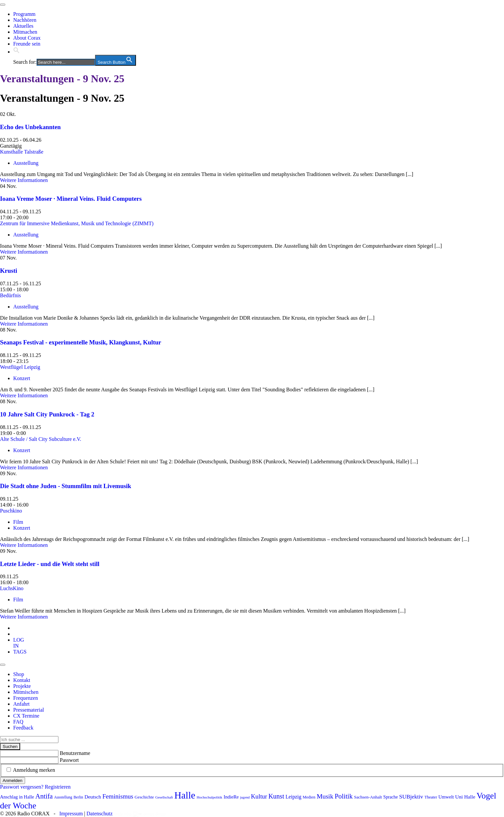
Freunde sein (27, 44)
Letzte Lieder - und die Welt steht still (50, 564)
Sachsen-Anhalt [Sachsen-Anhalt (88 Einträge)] (368, 797)
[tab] (19, 643)
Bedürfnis (10, 295)
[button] (17, 52)
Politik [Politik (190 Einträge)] (344, 796)
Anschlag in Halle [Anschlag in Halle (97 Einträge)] (17, 797)
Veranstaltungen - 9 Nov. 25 (62, 79)
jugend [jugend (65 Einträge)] (245, 797)
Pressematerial (29, 710)
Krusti (9, 271)
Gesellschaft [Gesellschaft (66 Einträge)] (164, 797)
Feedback (23, 728)
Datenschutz (100, 814)
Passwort (69, 760)
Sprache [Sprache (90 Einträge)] (390, 797)
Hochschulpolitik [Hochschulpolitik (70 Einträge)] (210, 797)
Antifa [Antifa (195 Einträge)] (44, 796)
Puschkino (11, 511)
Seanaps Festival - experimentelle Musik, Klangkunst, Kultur (81, 342)
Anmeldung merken (34, 770)
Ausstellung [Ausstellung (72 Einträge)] (63, 797)
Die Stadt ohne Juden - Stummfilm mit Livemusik (66, 486)
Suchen (10, 746)
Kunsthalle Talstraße (22, 152)
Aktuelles (23, 26)
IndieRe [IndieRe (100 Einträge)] (231, 797)
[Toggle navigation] (3, 5)
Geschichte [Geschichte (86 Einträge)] (144, 797)
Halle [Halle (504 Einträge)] (185, 795)
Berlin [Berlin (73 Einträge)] (78, 797)
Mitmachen (25, 32)
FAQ (18, 722)
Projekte (22, 686)
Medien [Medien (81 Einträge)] (309, 797)
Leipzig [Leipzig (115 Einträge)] (293, 797)
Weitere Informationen (24, 180)
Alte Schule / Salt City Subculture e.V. (41, 439)
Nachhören (25, 20)
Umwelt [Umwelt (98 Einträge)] (446, 797)
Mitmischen (26, 692)
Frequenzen (26, 698)
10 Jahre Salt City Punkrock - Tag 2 (47, 414)
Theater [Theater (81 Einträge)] (431, 797)
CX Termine (26, 716)
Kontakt (22, 680)
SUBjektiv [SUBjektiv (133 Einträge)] (411, 797)
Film (18, 522)
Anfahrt (21, 704)
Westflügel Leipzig (20, 367)
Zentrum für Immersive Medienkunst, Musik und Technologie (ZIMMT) (77, 223)
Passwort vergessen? (22, 787)
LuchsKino (12, 588)
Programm (24, 14)
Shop (19, 674)
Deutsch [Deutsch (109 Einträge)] (93, 797)
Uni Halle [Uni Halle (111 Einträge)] (465, 797)
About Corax (27, 38)
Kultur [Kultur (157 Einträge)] (259, 796)
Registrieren (58, 787)
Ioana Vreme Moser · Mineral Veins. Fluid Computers (71, 199)
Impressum (71, 814)
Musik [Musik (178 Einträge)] (325, 796)
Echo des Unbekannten (30, 127)
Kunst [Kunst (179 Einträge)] (276, 796)
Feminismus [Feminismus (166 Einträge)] (118, 796)
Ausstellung (26, 163)
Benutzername (75, 753)
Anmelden (13, 781)
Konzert (22, 378)
